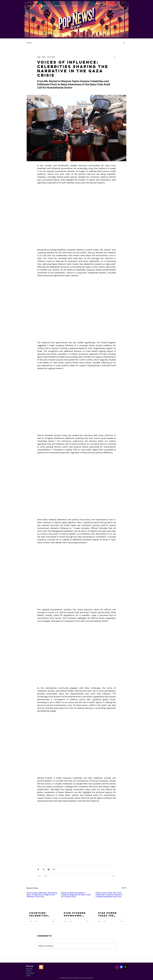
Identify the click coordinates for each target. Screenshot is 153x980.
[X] (125, 967)
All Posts (29, 43)
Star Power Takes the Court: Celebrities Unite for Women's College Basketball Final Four (108, 914)
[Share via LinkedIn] (49, 869)
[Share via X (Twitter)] (43, 869)
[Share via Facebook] (38, 869)
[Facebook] (121, 967)
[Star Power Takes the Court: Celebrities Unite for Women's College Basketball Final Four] (111, 900)
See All (124, 888)
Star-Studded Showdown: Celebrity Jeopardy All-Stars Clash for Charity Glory (75, 914)
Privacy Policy (30, 973)
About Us (29, 971)
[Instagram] (117, 967)
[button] (124, 43)
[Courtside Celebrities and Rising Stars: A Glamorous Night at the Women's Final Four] (42, 900)
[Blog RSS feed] (41, 967)
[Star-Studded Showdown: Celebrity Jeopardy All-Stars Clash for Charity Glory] (77, 900)
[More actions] (115, 57)
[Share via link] (54, 869)
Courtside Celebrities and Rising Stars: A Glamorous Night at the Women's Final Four (41, 914)
